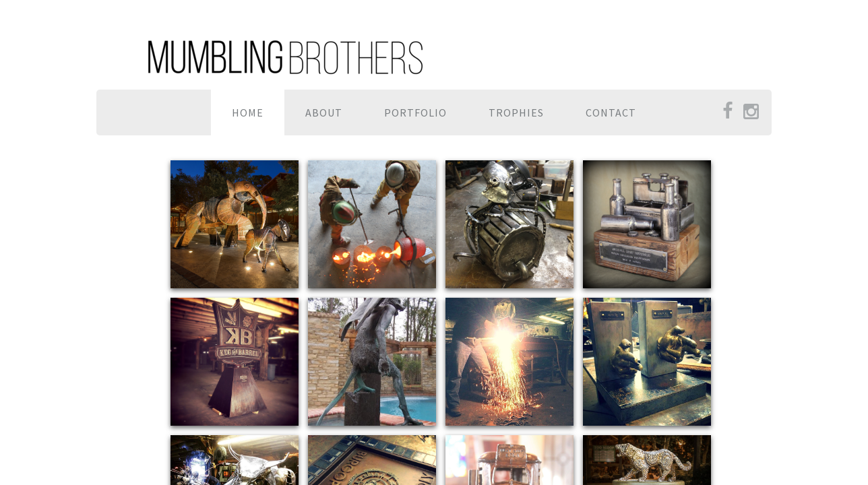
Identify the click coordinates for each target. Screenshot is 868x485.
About (324, 112)
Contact (611, 112)
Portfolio (415, 112)
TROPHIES (516, 112)
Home (248, 112)
